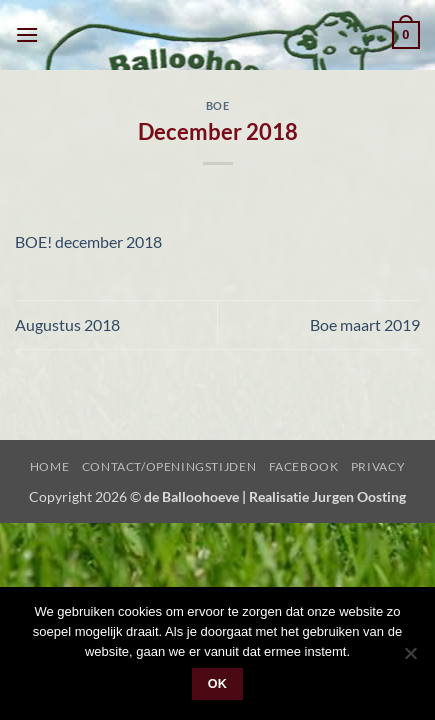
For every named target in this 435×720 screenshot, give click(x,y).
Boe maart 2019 (365, 324)
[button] (27, 34)
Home (49, 466)
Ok (218, 684)
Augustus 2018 (67, 324)
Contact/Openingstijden (169, 466)
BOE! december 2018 (88, 241)
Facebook (304, 466)
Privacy (378, 466)
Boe (218, 105)
